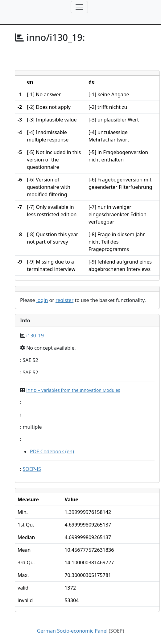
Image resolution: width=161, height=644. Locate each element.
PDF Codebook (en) (52, 451)
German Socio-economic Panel (72, 631)
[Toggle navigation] (79, 7)
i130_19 (35, 336)
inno (73, 390)
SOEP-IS (32, 469)
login (42, 300)
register (64, 300)
